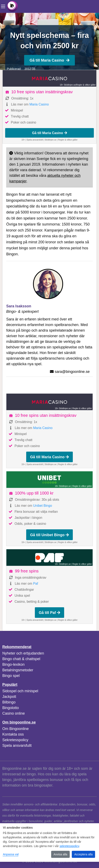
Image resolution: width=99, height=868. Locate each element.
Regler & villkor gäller (86, 85)
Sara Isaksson (19, 306)
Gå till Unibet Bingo (49, 535)
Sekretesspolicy (15, 740)
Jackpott (9, 697)
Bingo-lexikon (13, 664)
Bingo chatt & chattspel (21, 659)
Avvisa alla (61, 854)
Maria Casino (39, 104)
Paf (35, 584)
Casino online (14, 713)
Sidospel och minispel (20, 691)
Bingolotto (11, 708)
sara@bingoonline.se (72, 372)
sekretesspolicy (69, 846)
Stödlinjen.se (50, 140)
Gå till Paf (49, 613)
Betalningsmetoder (18, 670)
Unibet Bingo (42, 506)
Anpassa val (11, 854)
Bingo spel (11, 676)
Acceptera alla (83, 854)
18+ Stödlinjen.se (68, 85)
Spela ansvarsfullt (17, 746)
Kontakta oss (13, 734)
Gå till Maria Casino (49, 60)
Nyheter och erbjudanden (23, 653)
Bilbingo (9, 702)
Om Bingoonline (15, 729)
